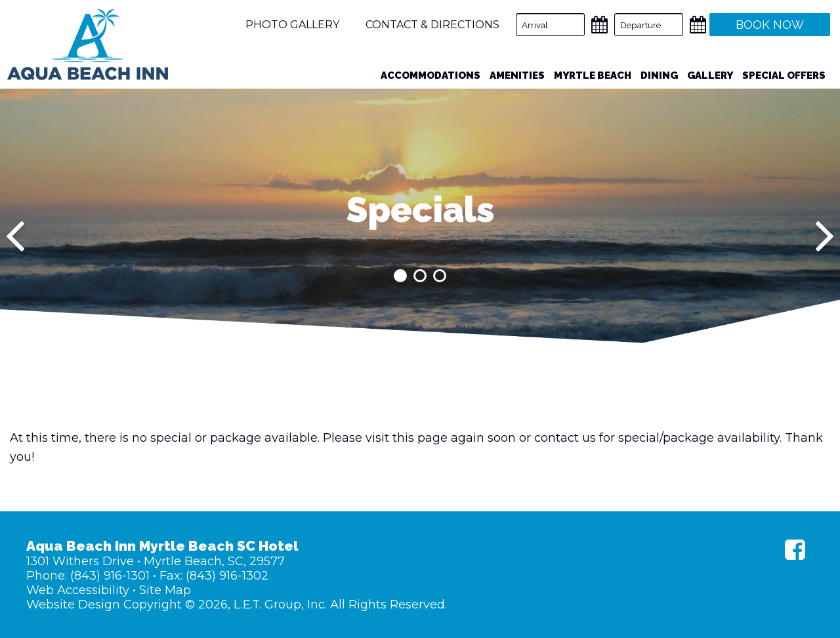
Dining (659, 75)
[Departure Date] (649, 25)
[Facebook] (795, 550)
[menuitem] (430, 76)
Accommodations (430, 75)
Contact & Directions (432, 25)
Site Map (165, 590)
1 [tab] (400, 276)
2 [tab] (420, 276)
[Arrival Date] (550, 25)
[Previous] (15, 236)
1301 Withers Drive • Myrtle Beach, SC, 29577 (156, 561)
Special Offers (784, 75)
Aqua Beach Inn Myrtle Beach (88, 45)
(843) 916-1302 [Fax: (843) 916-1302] (227, 576)
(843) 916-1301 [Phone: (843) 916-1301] (110, 576)
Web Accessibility (78, 590)
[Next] (825, 236)
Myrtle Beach (593, 75)
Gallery (710, 75)
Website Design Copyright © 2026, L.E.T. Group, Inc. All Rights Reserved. (237, 605)
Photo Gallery (292, 25)
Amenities (517, 75)
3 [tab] (440, 276)
